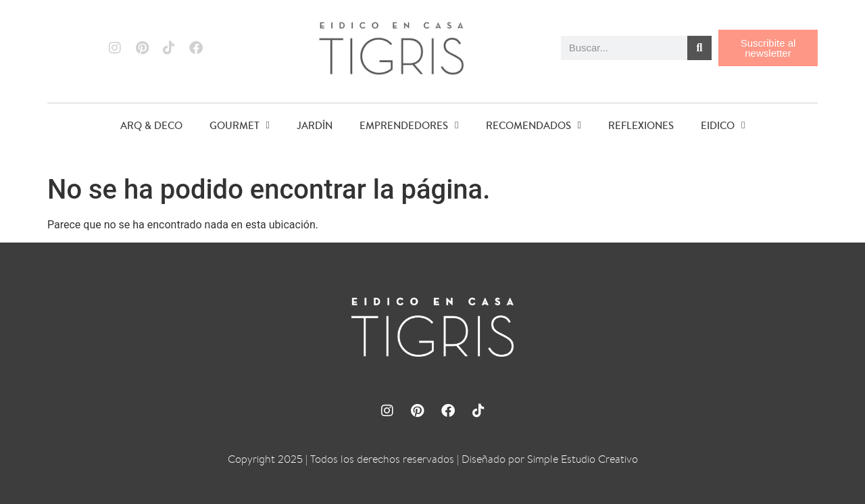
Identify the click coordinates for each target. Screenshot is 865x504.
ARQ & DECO (151, 125)
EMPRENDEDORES (409, 125)
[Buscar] (699, 48)
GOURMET (240, 125)
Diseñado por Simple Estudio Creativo (550, 459)
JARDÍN (315, 125)
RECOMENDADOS (534, 125)
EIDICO (723, 125)
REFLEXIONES (641, 125)
